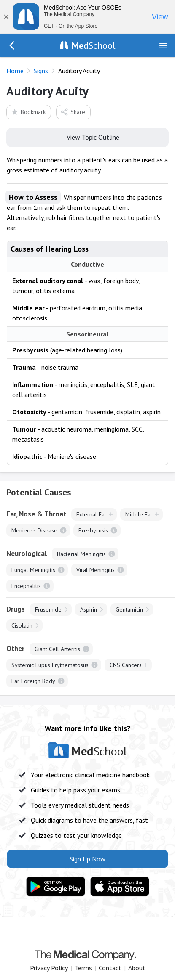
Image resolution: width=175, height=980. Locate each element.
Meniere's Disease (34, 530)
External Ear (92, 514)
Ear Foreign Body (33, 681)
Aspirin (89, 609)
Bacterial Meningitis (81, 554)
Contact (110, 968)
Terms (83, 968)
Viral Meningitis (96, 570)
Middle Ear (139, 514)
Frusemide (48, 609)
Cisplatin (22, 625)
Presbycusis (93, 530)
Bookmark (28, 112)
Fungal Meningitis (33, 570)
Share (73, 112)
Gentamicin (129, 609)
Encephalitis (26, 586)
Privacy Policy (49, 968)
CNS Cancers (126, 665)
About (137, 968)
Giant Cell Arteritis (57, 649)
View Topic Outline (87, 137)
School (94, 45)
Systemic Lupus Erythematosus (50, 665)
